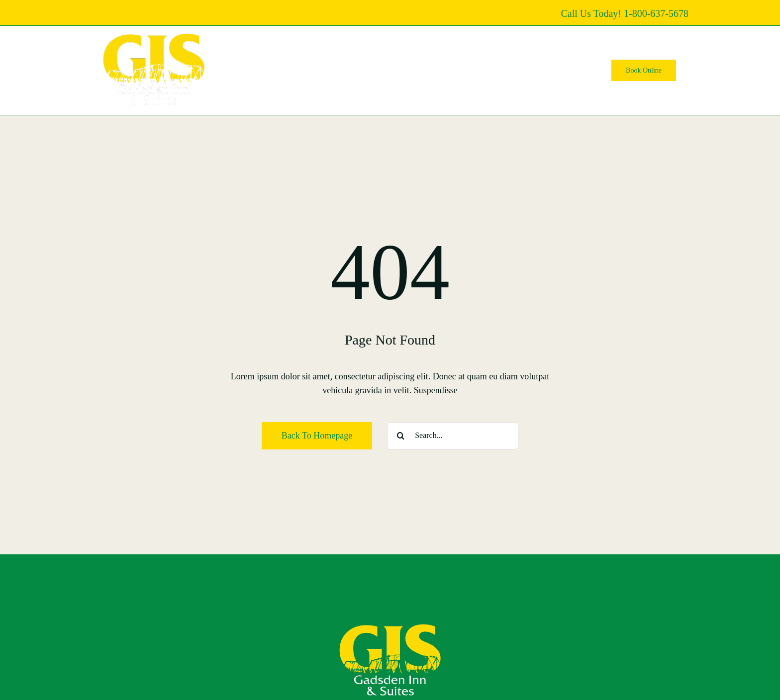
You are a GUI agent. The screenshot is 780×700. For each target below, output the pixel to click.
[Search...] (453, 436)
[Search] (401, 436)
